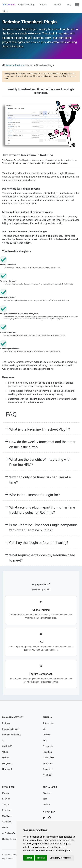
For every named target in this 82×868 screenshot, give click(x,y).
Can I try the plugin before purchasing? (39, 543)
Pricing (6, 793)
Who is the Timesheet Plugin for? (35, 495)
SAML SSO (7, 746)
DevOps (46, 735)
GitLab (5, 752)
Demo (5, 828)
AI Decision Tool (10, 833)
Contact (57, 5)
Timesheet (48, 769)
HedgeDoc (7, 764)
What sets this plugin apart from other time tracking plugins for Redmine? (42, 510)
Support (6, 805)
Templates (48, 764)
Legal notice (8, 859)
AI (3, 741)
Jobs (45, 799)
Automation (48, 723)
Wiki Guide (48, 775)
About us (47, 793)
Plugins (43, 5)
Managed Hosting (25, 5)
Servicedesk (48, 758)
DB (44, 729)
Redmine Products (15, 65)
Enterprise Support (11, 729)
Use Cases (7, 816)
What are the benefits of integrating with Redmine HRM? (40, 462)
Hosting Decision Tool (12, 839)
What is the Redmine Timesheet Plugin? (40, 429)
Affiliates (47, 805)
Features (6, 799)
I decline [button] (41, 858)
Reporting (47, 752)
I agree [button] (29, 858)
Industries (7, 810)
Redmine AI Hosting (11, 735)
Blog (69, 5)
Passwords (48, 746)
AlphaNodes (9, 5)
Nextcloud (7, 769)
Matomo (6, 758)
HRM (45, 741)
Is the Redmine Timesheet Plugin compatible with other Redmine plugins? (43, 528)
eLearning (7, 822)
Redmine (6, 723)
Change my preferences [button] (61, 858)
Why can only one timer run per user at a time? (40, 480)
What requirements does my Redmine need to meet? (42, 558)
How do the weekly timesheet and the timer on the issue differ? (42, 444)
